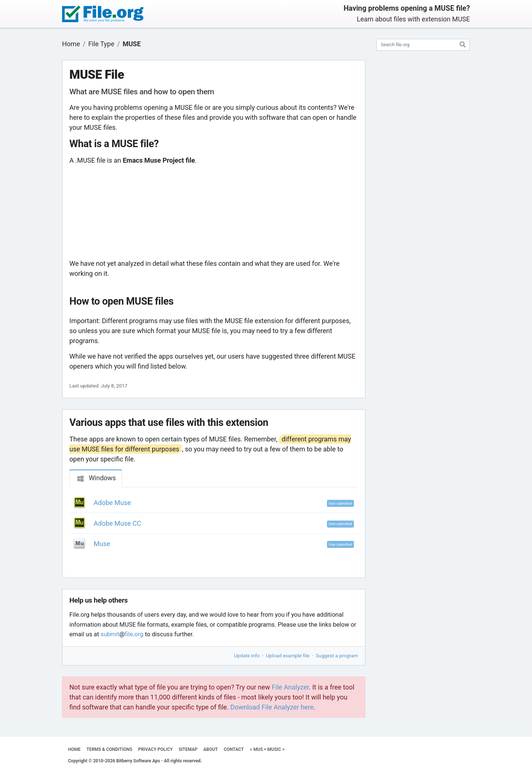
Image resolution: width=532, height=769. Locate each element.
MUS (258, 749)
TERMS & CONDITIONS (109, 749)
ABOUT (211, 749)
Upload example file (288, 655)
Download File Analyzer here (272, 707)
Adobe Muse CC (118, 523)
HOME (74, 749)
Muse (102, 544)
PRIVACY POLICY (155, 749)
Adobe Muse (112, 503)
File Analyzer (290, 687)
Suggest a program (337, 655)
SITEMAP (188, 749)
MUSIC (274, 749)
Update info (247, 655)
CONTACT (234, 749)
